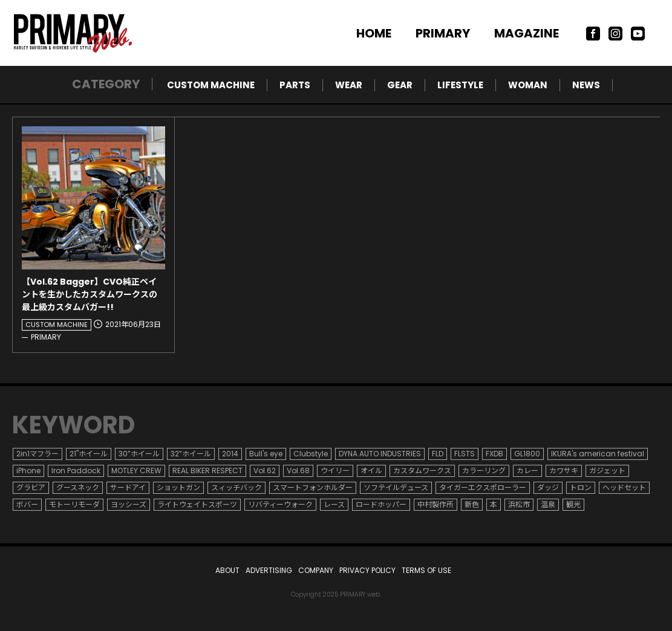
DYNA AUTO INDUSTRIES (380, 454)
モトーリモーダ (74, 504)
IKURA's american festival (598, 454)
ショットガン (178, 487)
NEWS (586, 85)
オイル (371, 471)
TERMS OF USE (426, 570)
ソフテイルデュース (396, 487)
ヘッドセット (624, 487)
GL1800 (527, 454)
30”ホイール (139, 454)
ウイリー (335, 471)
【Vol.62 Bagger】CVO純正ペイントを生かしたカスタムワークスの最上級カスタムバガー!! (90, 294)
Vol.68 (298, 471)
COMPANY (316, 570)
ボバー (27, 504)
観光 (573, 504)
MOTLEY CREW (136, 471)
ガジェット (607, 471)
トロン (581, 487)
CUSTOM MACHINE (211, 85)
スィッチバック (237, 487)
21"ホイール (89, 454)
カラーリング (484, 471)
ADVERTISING (269, 570)
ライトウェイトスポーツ (197, 504)
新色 (472, 504)
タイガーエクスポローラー (483, 487)
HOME (374, 33)
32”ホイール (191, 454)
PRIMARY (443, 33)
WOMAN (528, 85)
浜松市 (519, 504)
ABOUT (227, 570)
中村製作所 (435, 504)
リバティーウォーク (280, 504)
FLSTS (465, 454)
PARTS (295, 85)
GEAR (400, 85)
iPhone (28, 471)
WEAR (349, 85)
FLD (438, 454)
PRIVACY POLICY (367, 570)
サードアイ (128, 487)
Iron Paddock (76, 471)
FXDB (494, 454)
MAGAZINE (527, 33)
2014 (230, 454)
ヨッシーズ (129, 504)
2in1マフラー (38, 454)
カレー (527, 471)
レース (334, 504)
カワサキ (564, 471)
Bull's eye (266, 454)
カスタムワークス (422, 471)
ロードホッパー (381, 504)
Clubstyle (311, 454)
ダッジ (548, 487)
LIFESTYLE (460, 85)
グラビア (31, 487)
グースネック (78, 487)
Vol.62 (265, 471)
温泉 (548, 504)
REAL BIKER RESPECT (207, 471)
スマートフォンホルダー (313, 487)
